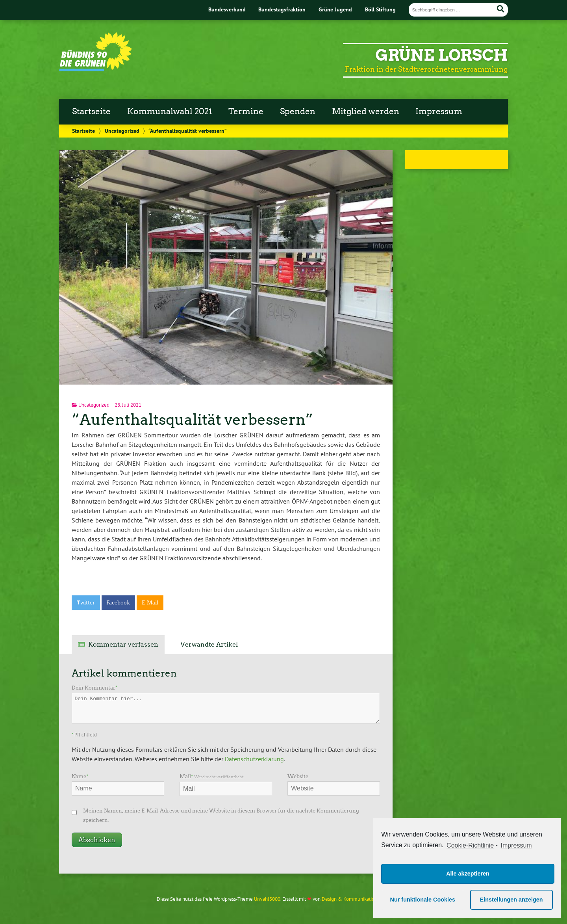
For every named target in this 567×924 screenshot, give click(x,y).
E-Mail (150, 603)
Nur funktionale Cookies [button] (423, 900)
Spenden (298, 112)
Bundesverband (227, 9)
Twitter (86, 603)
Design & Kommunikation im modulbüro (365, 899)
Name (80, 776)
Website (298, 776)
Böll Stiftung (380, 9)
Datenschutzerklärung (254, 759)
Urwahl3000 (267, 899)
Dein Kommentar (94, 688)
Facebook (118, 603)
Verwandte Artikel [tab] (209, 644)
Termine (246, 112)
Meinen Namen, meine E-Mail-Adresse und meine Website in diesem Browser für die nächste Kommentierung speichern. (221, 815)
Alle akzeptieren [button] (468, 874)
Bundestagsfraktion (282, 9)
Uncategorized (122, 131)
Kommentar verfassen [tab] (123, 644)
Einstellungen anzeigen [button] (511, 900)
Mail (212, 776)
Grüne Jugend (335, 9)
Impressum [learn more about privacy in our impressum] (516, 845)
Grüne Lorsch (442, 55)
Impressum (439, 112)
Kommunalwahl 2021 (170, 112)
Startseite (91, 112)
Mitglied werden (366, 112)
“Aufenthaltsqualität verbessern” (192, 419)
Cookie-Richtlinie (470, 845)
